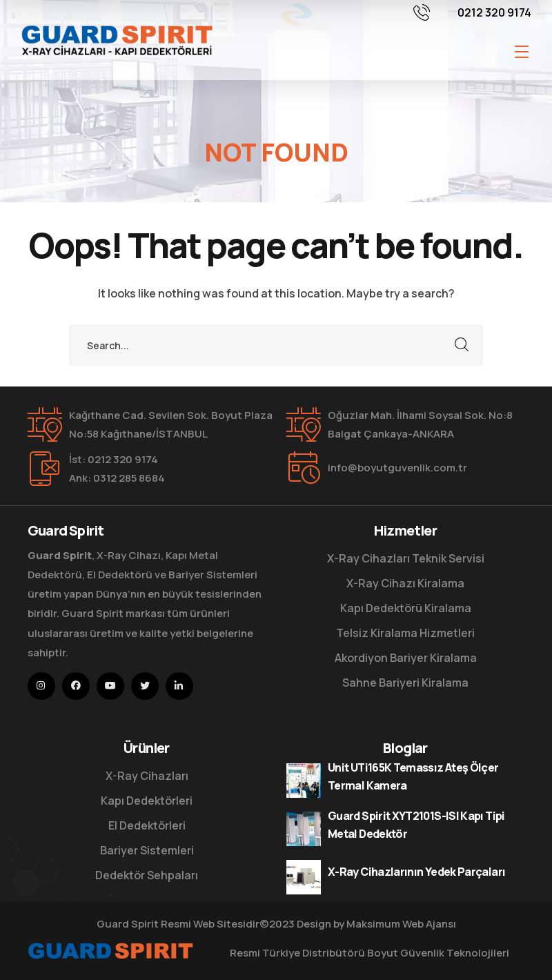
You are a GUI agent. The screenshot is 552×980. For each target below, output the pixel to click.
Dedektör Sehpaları (147, 875)
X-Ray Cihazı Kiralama (405, 583)
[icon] (41, 686)
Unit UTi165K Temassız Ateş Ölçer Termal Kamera (413, 776)
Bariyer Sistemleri (147, 850)
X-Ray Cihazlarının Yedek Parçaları (416, 872)
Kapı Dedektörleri (147, 801)
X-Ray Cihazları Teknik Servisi (406, 558)
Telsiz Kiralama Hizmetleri (405, 633)
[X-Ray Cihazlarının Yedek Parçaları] (304, 877)
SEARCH (462, 345)
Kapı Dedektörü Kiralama (406, 608)
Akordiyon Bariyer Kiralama (406, 658)
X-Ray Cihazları (147, 776)
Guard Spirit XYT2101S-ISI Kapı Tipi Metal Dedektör (416, 825)
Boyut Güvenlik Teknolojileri (438, 953)
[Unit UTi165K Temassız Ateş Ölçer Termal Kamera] (304, 781)
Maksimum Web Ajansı (401, 924)
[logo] (117, 39)
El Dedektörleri (147, 825)
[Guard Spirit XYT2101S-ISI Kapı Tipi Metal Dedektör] (304, 829)
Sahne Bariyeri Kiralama (405, 683)
